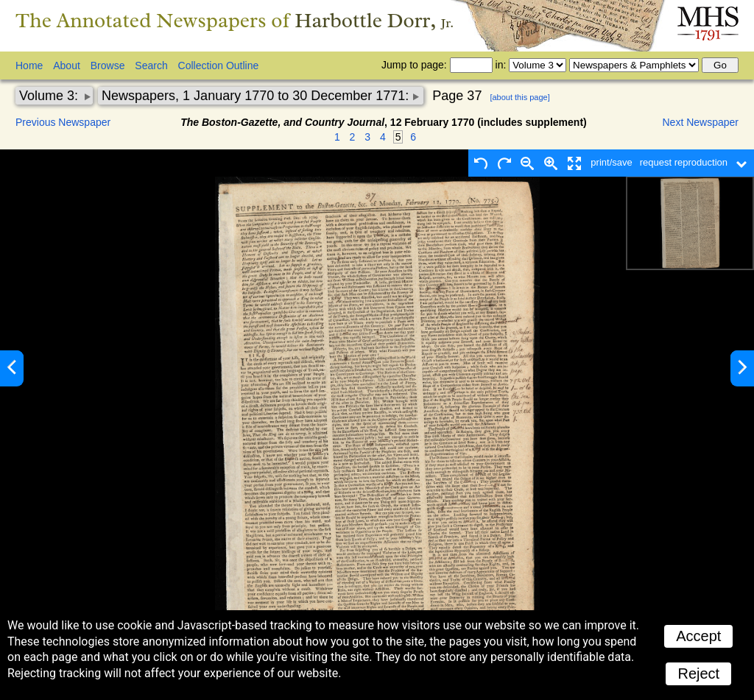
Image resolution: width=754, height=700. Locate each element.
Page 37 (457, 96)
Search (151, 66)
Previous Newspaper (63, 122)
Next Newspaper (701, 122)
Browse (108, 66)
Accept (698, 636)
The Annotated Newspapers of (235, 20)
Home (29, 66)
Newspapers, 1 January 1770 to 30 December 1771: (257, 96)
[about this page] (519, 97)
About (67, 66)
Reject (698, 674)
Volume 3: (50, 96)
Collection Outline (219, 66)
